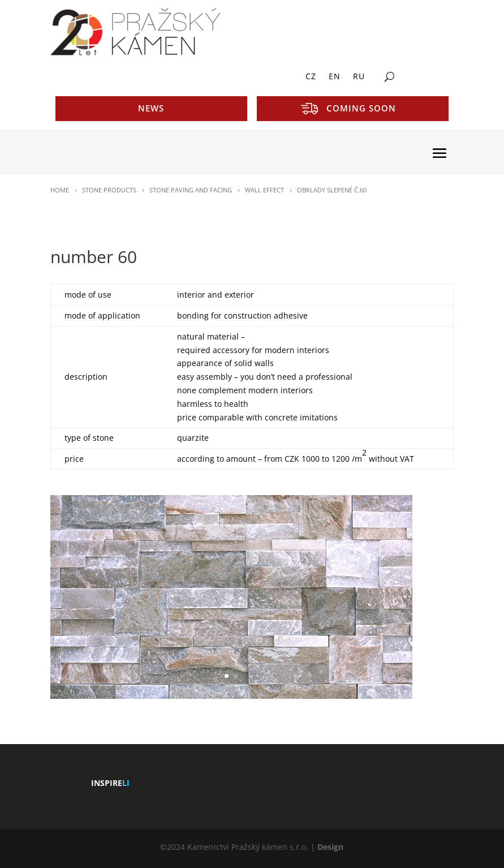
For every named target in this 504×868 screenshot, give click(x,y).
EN (335, 77)
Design (330, 847)
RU (359, 77)
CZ (311, 77)
